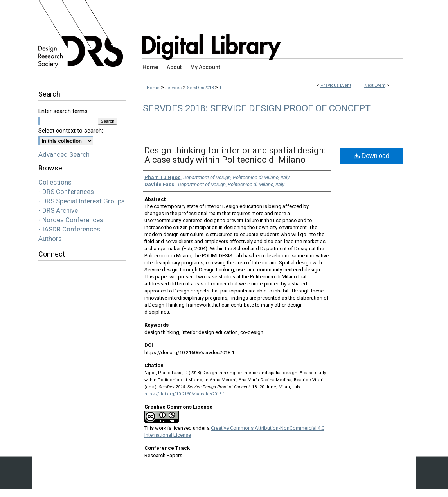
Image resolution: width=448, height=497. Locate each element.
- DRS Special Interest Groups (82, 201)
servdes (174, 88)
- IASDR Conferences (69, 229)
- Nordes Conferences (71, 220)
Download (372, 156)
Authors (50, 239)
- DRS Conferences (66, 192)
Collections (55, 182)
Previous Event (336, 85)
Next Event (375, 85)
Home (153, 88)
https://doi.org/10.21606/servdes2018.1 (185, 394)
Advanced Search (64, 154)
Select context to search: (71, 131)
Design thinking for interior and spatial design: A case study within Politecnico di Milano (235, 155)
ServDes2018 (201, 88)
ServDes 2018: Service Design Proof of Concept (257, 108)
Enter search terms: (64, 111)
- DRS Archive (58, 210)
